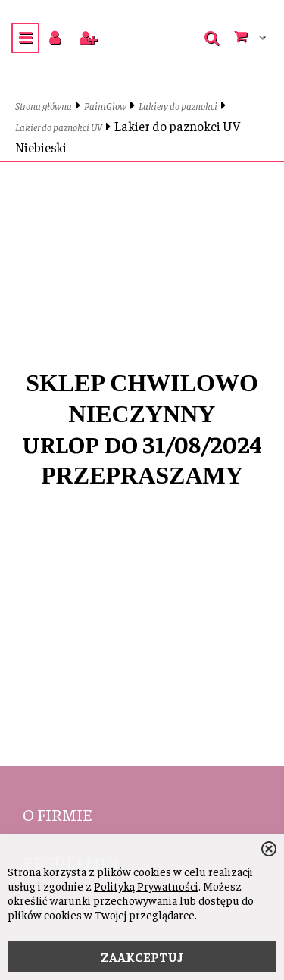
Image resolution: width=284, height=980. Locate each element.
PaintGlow (105, 106)
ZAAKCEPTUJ (142, 957)
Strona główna (44, 106)
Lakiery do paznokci (178, 106)
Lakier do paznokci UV (59, 127)
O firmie (58, 814)
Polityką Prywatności (146, 886)
